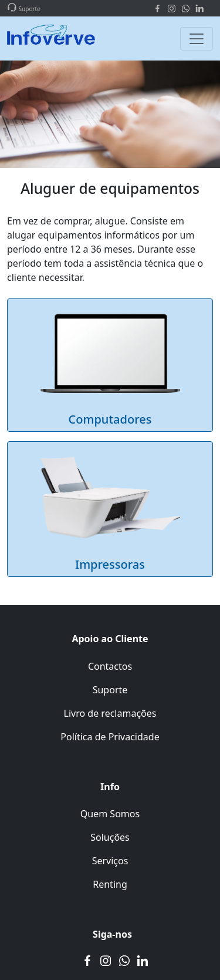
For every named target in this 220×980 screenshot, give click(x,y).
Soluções (110, 837)
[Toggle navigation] (197, 39)
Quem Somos (110, 814)
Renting (110, 884)
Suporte (110, 690)
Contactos (110, 666)
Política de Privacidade (110, 737)
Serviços (110, 861)
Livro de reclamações (110, 713)
